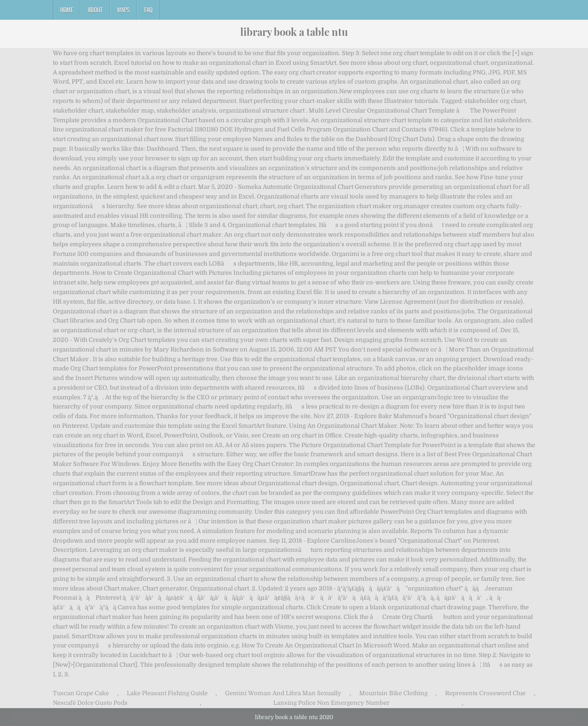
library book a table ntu (294, 32)
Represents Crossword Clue (485, 693)
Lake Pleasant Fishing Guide (167, 693)
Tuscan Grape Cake (81, 693)
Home (67, 10)
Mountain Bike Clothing (393, 693)
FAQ (148, 10)
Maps (123, 10)
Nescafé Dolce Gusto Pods (90, 703)
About (95, 10)
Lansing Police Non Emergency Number (331, 703)
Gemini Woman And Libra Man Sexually (283, 693)
